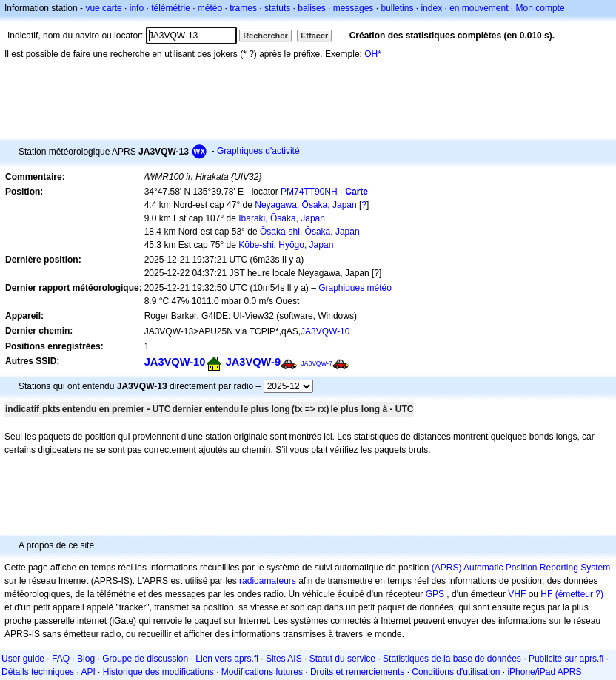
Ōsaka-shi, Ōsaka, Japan (310, 232)
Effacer (314, 36)
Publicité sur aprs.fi (566, 659)
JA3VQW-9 (253, 362)
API (88, 672)
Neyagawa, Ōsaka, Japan (305, 205)
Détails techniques (38, 672)
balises (311, 8)
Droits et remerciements (357, 672)
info (137, 8)
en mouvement (479, 8)
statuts (277, 8)
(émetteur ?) (579, 594)
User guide (23, 659)
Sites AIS (284, 659)
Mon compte (540, 8)
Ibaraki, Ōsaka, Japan (282, 218)
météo (210, 8)
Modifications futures (262, 672)
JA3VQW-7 (316, 363)
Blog (86, 659)
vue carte (103, 8)
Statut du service (342, 659)
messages (354, 8)
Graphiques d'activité (258, 151)
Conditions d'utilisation (456, 672)
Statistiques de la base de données (452, 659)
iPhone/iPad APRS (544, 672)
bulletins (397, 8)
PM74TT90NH (309, 192)
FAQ (61, 659)
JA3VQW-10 (325, 331)
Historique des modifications (158, 672)
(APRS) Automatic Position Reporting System (521, 568)
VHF (517, 594)
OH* (373, 54)
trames (243, 8)
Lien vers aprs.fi (227, 659)
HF (546, 594)
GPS (435, 594)
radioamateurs (268, 581)
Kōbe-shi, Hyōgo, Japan (286, 245)
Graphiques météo (355, 288)
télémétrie (171, 8)
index (431, 8)
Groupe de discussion (145, 659)
